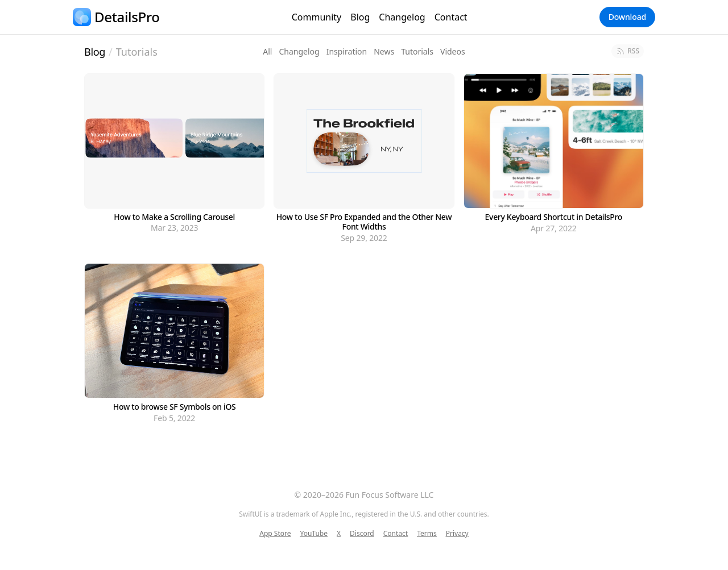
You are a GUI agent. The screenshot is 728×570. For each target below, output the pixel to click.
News (384, 51)
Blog (360, 17)
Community (317, 17)
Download (627, 17)
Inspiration (347, 51)
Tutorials (137, 52)
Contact (451, 17)
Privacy (457, 534)
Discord (362, 534)
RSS (628, 51)
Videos (453, 51)
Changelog (402, 17)
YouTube (314, 534)
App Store (275, 534)
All (267, 51)
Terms (427, 534)
